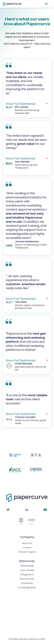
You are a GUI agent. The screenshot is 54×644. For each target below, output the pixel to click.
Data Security (27, 580)
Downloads (27, 585)
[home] (11, 4)
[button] (47, 4)
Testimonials (27, 567)
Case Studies (27, 572)
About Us (27, 545)
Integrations (27, 576)
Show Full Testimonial (21, 104)
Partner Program (27, 553)
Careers (27, 549)
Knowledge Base (27, 589)
